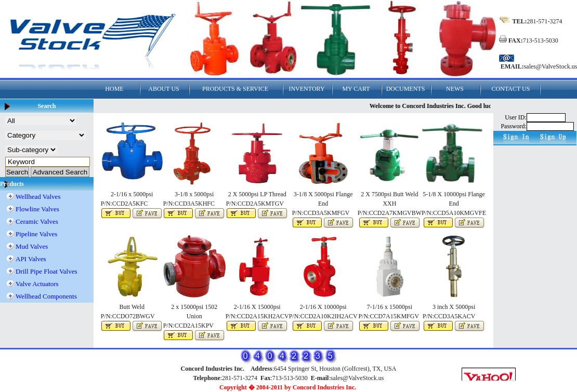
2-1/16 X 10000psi (323, 307)
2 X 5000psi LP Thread (257, 194)
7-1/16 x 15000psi (390, 307)
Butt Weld (132, 307)
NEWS (455, 89)
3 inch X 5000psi (454, 307)
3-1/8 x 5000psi (194, 194)
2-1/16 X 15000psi (257, 307)
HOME (114, 89)
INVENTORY (306, 89)
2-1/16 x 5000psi (132, 194)
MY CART (356, 89)
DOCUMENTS (406, 89)
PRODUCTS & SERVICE (235, 89)
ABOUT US (163, 89)
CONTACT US (511, 89)
